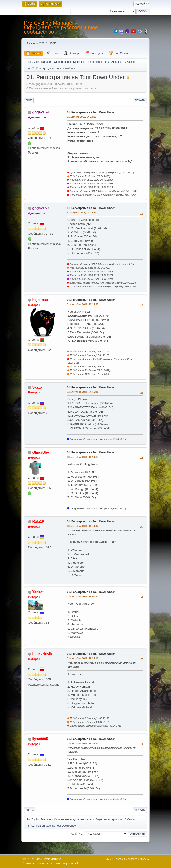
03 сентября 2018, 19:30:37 (83, 743)
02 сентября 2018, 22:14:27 (83, 304)
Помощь (109, 859)
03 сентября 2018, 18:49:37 (83, 526)
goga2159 (40, 112)
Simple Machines (52, 859)
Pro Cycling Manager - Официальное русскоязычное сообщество (61, 27)
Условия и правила (127, 859)
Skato (37, 387)
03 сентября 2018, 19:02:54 (83, 596)
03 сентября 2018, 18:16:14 (83, 457)
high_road (41, 300)
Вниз (29, 100)
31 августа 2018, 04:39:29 (82, 213)
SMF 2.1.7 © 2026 (32, 859)
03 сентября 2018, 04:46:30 (83, 392)
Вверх (30, 810)
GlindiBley (41, 452)
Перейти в (76, 834)
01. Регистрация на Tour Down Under (91, 112)
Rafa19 (38, 521)
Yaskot (38, 592)
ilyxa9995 (40, 739)
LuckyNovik (42, 654)
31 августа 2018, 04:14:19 (82, 117)
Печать (140, 100)
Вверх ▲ (145, 859)
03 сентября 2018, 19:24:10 (83, 658)
